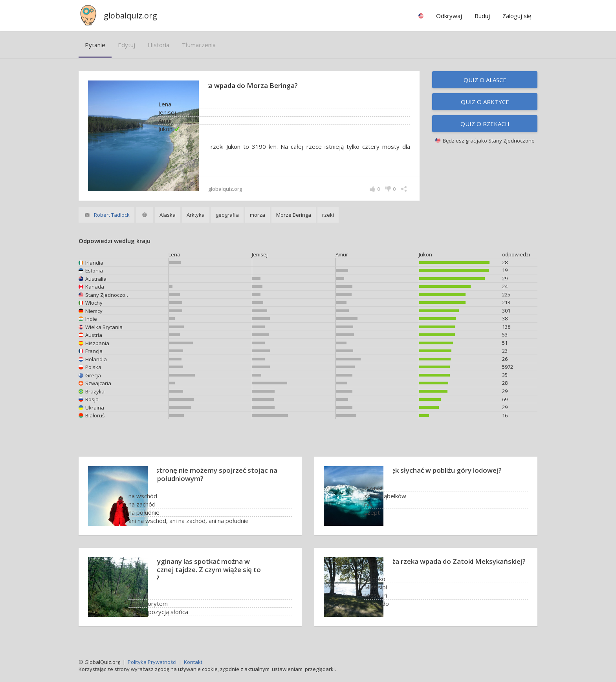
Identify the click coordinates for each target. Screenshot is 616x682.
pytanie (95, 45)
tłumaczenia (199, 45)
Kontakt (193, 662)
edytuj (126, 45)
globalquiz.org (130, 16)
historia (159, 45)
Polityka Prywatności (152, 662)
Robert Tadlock (112, 215)
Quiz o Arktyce (485, 102)
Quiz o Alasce (485, 80)
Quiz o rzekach (485, 124)
